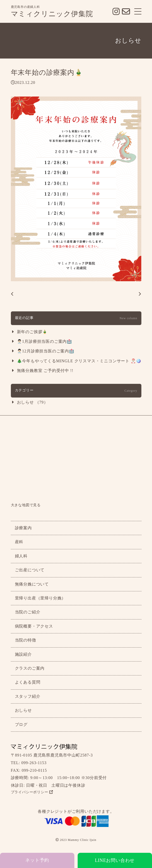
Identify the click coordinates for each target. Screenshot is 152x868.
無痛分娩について (32, 584)
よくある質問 (28, 682)
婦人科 (21, 556)
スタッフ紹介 (28, 696)
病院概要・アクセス (34, 626)
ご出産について (30, 570)
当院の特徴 (26, 640)
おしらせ (23, 710)
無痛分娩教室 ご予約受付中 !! (45, 371)
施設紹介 (23, 654)
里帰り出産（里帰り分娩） (40, 598)
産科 (19, 542)
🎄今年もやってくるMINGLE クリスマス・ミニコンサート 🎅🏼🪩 (79, 361)
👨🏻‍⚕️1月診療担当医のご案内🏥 (45, 341)
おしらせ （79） (32, 402)
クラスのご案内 (30, 668)
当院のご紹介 (28, 612)
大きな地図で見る (26, 505)
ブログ (21, 724)
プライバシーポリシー (32, 792)
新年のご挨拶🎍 (32, 332)
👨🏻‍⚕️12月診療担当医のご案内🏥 (46, 351)
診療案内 (23, 528)
